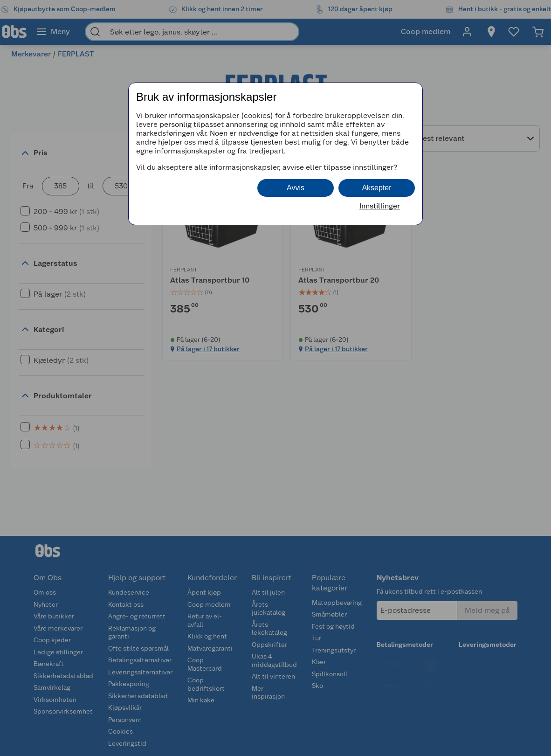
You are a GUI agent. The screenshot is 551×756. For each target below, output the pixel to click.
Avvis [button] (296, 188)
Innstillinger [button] (380, 206)
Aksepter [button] (376, 188)
